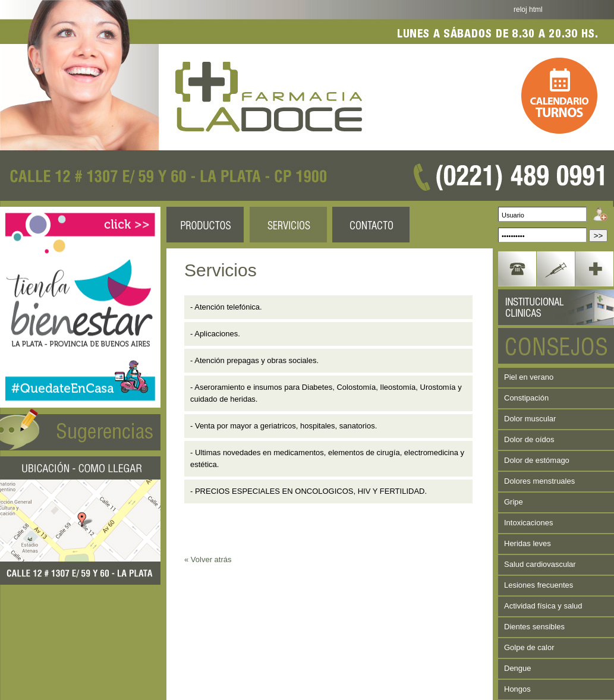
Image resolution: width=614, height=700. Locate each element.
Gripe (514, 502)
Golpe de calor (529, 647)
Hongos (517, 689)
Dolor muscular (530, 419)
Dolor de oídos (529, 439)
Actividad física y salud (543, 606)
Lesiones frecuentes (539, 585)
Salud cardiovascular (540, 564)
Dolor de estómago (537, 460)
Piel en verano (529, 377)
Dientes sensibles (534, 627)
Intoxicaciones (528, 523)
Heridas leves (528, 543)
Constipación (526, 398)
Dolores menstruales (539, 481)
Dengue (518, 668)
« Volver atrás (208, 559)
